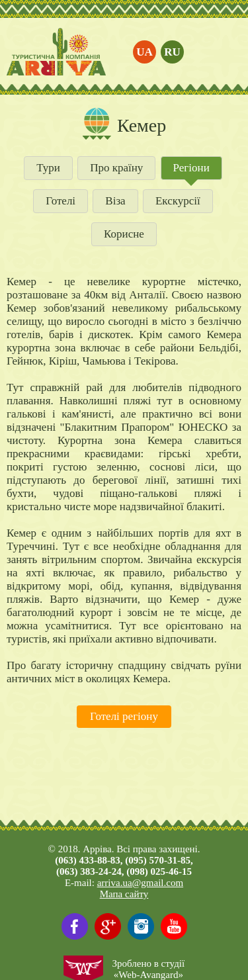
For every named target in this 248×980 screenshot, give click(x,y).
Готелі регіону (124, 716)
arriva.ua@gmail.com (140, 883)
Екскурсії (178, 201)
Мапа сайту (124, 894)
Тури (48, 168)
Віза (115, 201)
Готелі (61, 201)
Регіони (191, 168)
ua (145, 52)
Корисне (124, 234)
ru (172, 52)
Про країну (116, 168)
